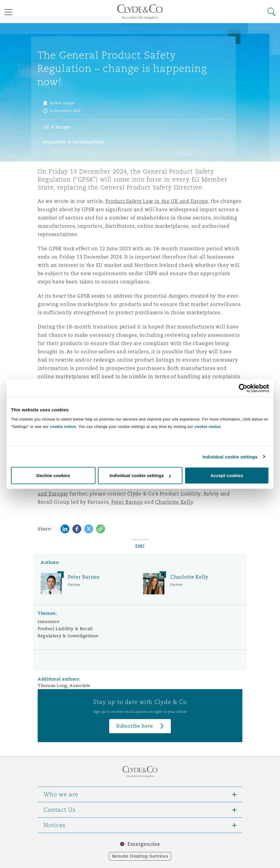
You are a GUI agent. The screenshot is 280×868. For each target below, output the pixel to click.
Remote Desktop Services (140, 856)
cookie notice (63, 427)
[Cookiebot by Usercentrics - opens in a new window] (243, 388)
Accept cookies (227, 475)
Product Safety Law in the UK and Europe (157, 201)
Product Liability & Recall (65, 629)
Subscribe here (135, 726)
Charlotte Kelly (174, 502)
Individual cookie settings (230, 457)
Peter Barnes (127, 502)
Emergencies (144, 844)
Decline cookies (53, 475)
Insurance (49, 622)
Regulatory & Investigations (68, 636)
